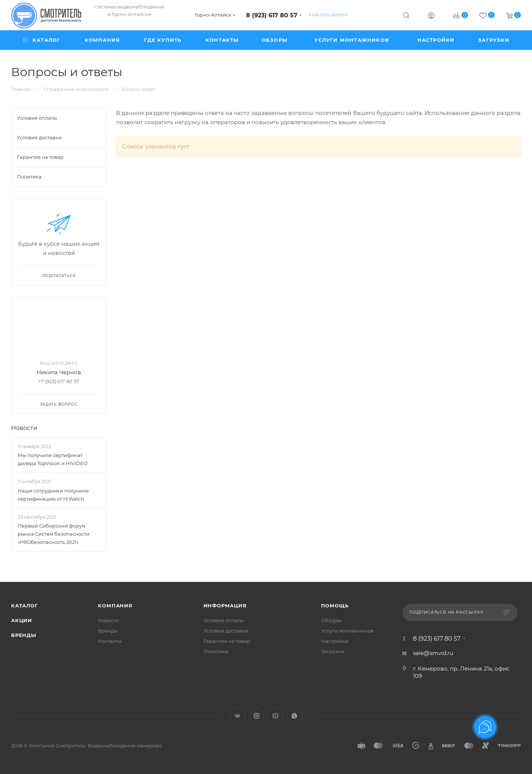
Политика (216, 651)
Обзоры (331, 620)
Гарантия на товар (227, 641)
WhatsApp (294, 716)
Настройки (335, 641)
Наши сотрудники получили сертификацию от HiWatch (53, 495)
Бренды (24, 635)
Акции (22, 620)
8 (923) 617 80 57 (272, 15)
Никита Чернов (59, 372)
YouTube (275, 716)
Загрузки (332, 651)
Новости (24, 428)
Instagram (257, 716)
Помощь (335, 606)
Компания (115, 606)
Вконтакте (238, 716)
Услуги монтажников (347, 631)
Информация (225, 606)
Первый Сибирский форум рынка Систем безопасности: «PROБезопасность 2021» (54, 534)
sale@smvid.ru (433, 653)
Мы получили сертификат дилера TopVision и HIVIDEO (53, 459)
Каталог (25, 606)
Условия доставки (226, 631)
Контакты (110, 641)
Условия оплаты (224, 620)
